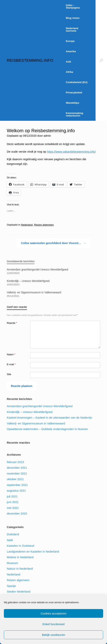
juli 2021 (12, 496)
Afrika (69, 72)
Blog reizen (73, 18)
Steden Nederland (19, 591)
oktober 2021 (15, 479)
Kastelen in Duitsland (20, 546)
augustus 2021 (16, 491)
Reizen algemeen (44, 225)
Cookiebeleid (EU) (77, 82)
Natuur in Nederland (20, 569)
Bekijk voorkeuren (53, 635)
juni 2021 (13, 502)
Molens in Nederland (20, 557)
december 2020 (17, 513)
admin (47, 136)
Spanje (11, 586)
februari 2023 (15, 462)
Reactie (12, 323)
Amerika (71, 51)
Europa (70, 41)
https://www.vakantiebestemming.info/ (71, 152)
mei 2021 (13, 508)
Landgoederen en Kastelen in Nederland (33, 551)
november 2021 (17, 473)
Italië (10, 540)
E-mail (11, 364)
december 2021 (17, 468)
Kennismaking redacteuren (74, 114)
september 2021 (17, 485)
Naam (11, 354)
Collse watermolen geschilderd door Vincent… (53, 243)
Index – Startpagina (73, 6)
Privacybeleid (74, 93)
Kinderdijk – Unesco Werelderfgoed (30, 412)
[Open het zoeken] (101, 60)
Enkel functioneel (53, 624)
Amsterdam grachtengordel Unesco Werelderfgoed (40, 406)
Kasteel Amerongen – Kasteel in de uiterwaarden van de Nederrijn (49, 418)
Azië (68, 62)
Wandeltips (73, 103)
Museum (12, 563)
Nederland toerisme (72, 30)
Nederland (27, 225)
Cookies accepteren (53, 613)
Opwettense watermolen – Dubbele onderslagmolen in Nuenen (47, 429)
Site (9, 374)
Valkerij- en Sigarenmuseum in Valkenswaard (36, 423)
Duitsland (13, 534)
